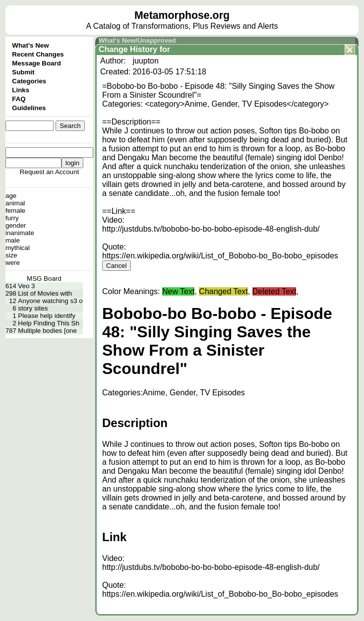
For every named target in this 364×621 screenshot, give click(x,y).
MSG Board (44, 279)
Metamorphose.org (182, 15)
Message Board (36, 63)
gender (16, 225)
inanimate (20, 233)
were (13, 263)
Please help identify (47, 316)
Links (21, 90)
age (11, 196)
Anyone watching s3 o (50, 301)
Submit (23, 72)
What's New (30, 45)
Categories (29, 81)
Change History (128, 49)
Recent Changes (38, 54)
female (15, 211)
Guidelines (29, 108)
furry (12, 218)
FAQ (19, 99)
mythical (18, 248)
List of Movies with (45, 293)
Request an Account (49, 172)
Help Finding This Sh (48, 323)
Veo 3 (26, 286)
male (13, 240)
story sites (33, 308)
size (11, 255)
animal (15, 203)
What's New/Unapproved (137, 40)
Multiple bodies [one (47, 331)
